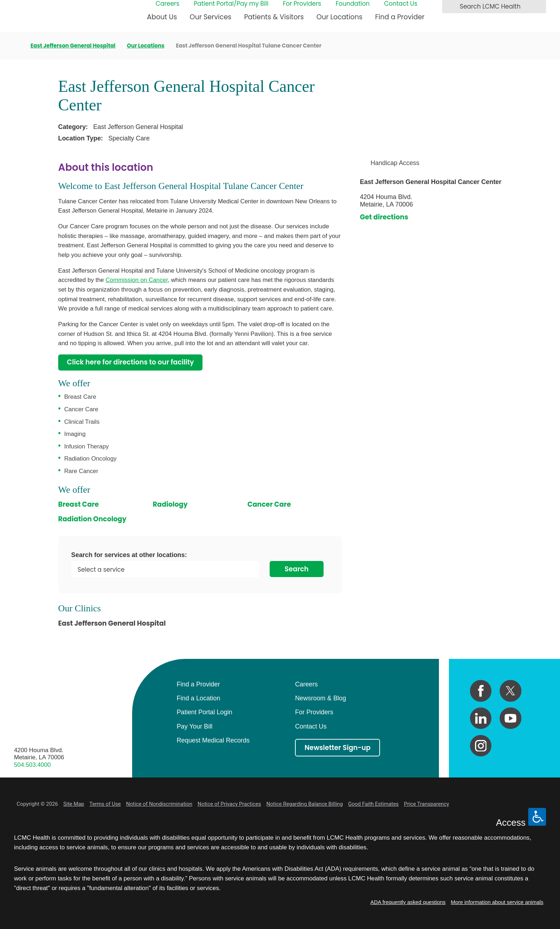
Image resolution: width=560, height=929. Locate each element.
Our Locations (339, 17)
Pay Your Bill (195, 726)
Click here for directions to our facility (130, 362)
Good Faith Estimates (374, 804)
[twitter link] (511, 691)
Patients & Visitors (274, 17)
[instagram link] (481, 746)
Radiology (170, 505)
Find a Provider (400, 17)
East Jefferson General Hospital (73, 46)
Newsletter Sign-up (338, 748)
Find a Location (199, 698)
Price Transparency (426, 804)
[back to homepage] (16, 46)
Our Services (211, 17)
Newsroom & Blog (321, 698)
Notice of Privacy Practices (229, 804)
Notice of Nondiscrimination (159, 804)
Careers (168, 4)
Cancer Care (269, 505)
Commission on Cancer (137, 280)
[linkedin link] (481, 718)
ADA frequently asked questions (408, 902)
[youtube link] (511, 718)
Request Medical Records (213, 740)
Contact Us (401, 4)
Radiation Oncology (92, 519)
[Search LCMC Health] (450, 7)
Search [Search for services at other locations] (297, 569)
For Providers (302, 4)
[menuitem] (162, 20)
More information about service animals (497, 902)
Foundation (353, 4)
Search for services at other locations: (129, 555)
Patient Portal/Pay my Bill (231, 4)
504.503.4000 (32, 765)
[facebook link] (481, 691)
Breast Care (79, 505)
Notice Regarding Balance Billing (305, 804)
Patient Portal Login (205, 712)
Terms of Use (105, 804)
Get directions (384, 217)
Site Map (74, 804)
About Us (162, 17)
